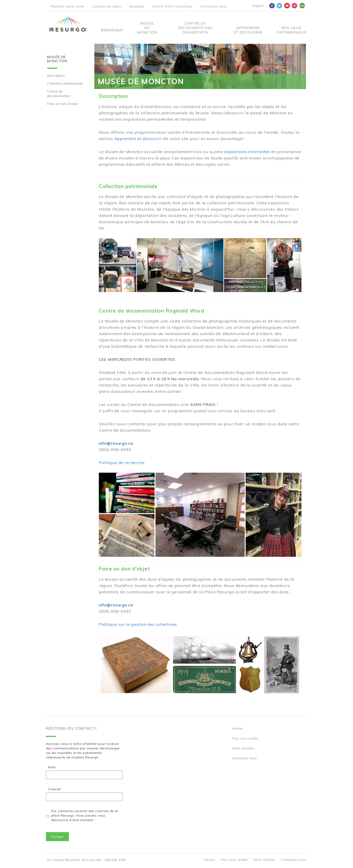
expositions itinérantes (247, 152)
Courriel (54, 789)
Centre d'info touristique (172, 6)
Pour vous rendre (245, 738)
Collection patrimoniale (65, 83)
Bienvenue (112, 30)
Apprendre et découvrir (248, 30)
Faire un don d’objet (62, 104)
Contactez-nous (214, 6)
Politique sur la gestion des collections (138, 624)
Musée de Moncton (147, 28)
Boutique (137, 6)
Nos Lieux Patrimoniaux (291, 30)
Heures (238, 728)
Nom (52, 767)
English (258, 6)
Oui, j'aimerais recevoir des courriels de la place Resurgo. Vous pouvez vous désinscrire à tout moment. (85, 815)
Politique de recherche (122, 463)
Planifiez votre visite (67, 6)
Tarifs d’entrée (243, 748)
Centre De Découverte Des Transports (195, 28)
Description (56, 76)
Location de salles (107, 6)
